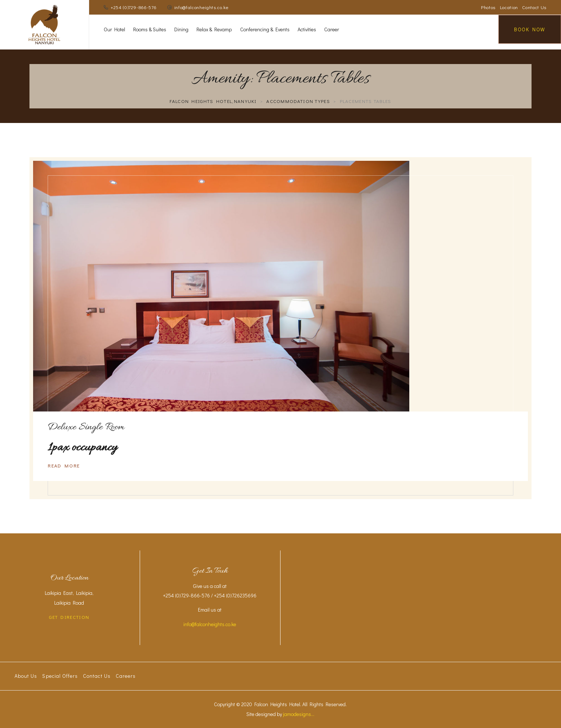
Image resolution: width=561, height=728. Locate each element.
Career (332, 29)
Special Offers (60, 676)
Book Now (530, 29)
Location (509, 7)
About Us (26, 676)
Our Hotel (114, 29)
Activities (307, 29)
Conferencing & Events (265, 29)
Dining (181, 29)
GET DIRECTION (69, 617)
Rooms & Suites (150, 29)
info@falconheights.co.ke (202, 7)
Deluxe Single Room (86, 427)
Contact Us (534, 7)
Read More (64, 466)
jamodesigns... (299, 714)
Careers (126, 676)
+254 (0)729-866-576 (134, 7)
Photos (488, 7)
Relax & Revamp (214, 29)
